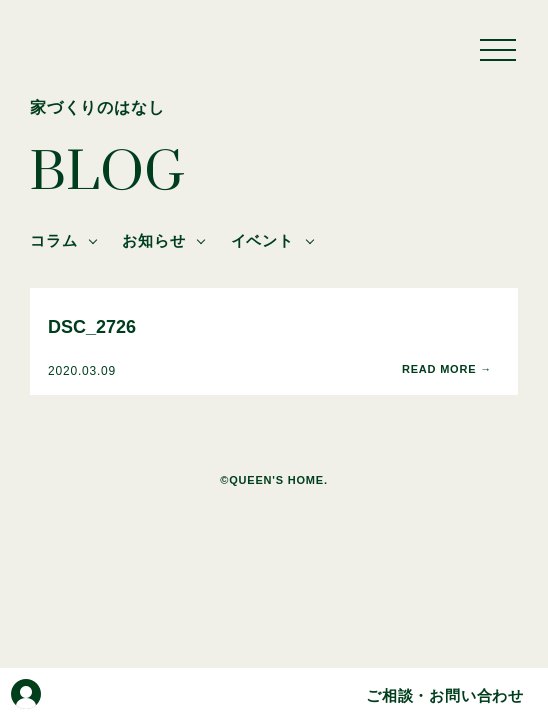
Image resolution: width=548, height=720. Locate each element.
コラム (53, 240)
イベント (262, 240)
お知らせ (153, 240)
